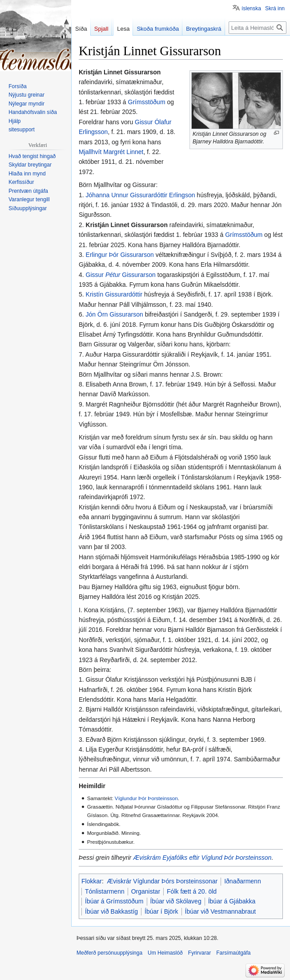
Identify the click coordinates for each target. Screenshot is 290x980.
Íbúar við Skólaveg (176, 901)
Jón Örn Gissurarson (115, 314)
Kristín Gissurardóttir (114, 294)
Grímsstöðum (147, 102)
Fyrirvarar (199, 953)
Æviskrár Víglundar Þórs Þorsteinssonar (162, 881)
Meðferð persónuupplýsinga (109, 953)
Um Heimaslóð (165, 953)
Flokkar (92, 881)
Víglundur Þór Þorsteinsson (146, 798)
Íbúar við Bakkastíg (111, 911)
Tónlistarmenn (105, 891)
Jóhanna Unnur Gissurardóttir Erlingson (141, 195)
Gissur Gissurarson (121, 275)
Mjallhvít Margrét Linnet (111, 152)
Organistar (146, 891)
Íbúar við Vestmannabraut (221, 911)
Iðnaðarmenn (243, 881)
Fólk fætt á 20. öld (192, 891)
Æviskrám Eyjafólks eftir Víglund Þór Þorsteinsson (202, 858)
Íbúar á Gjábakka (232, 901)
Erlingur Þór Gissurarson (120, 255)
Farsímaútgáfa (233, 953)
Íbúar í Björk (161, 911)
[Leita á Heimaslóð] (258, 28)
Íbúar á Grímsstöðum (114, 901)
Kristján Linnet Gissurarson (127, 225)
